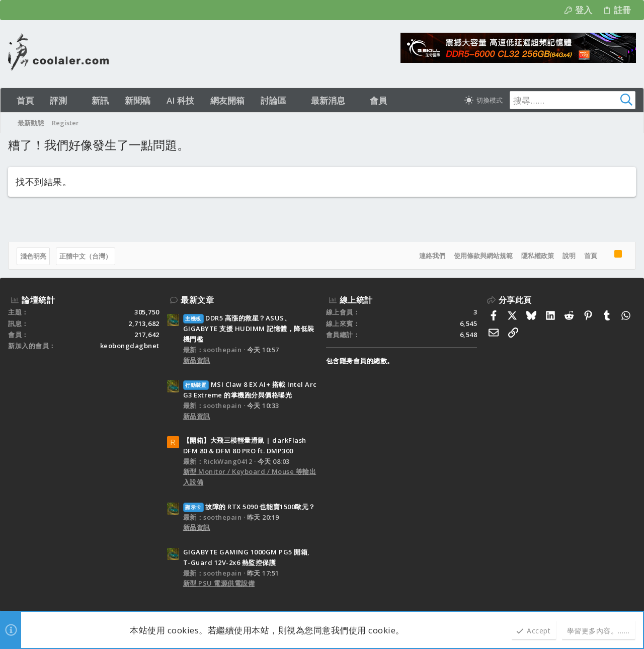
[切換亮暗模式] (484, 100)
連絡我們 (432, 256)
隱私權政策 (538, 256)
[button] (76, 100)
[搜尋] (573, 100)
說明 (569, 256)
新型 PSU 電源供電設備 (219, 583)
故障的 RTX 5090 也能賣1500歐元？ (249, 507)
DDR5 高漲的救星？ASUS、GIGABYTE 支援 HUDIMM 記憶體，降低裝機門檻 (249, 329)
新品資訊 (197, 360)
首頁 (591, 256)
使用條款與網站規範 (483, 256)
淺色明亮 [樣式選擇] (33, 256)
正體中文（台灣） (86, 256)
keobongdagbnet (130, 346)
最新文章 (197, 300)
